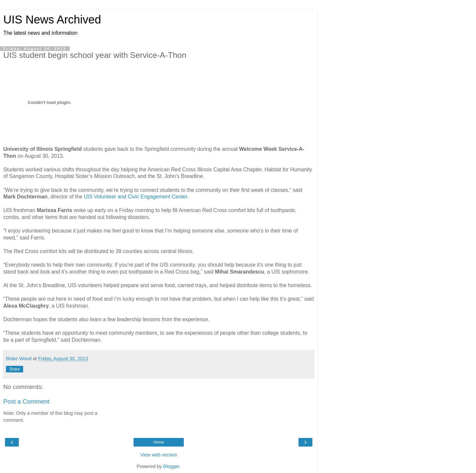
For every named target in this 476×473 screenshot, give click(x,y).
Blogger (171, 466)
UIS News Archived (52, 20)
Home (159, 442)
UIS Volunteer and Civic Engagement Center (136, 197)
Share (15, 369)
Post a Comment (26, 401)
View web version (159, 455)
